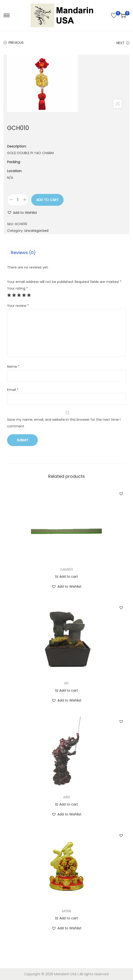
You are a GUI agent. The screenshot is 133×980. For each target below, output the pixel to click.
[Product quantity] (18, 200)
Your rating (17, 288)
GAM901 (66, 569)
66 (66, 683)
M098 (66, 911)
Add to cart (47, 200)
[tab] (66, 253)
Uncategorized (36, 231)
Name (13, 367)
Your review (18, 306)
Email (13, 390)
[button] (22, 213)
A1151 (66, 797)
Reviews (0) (23, 253)
